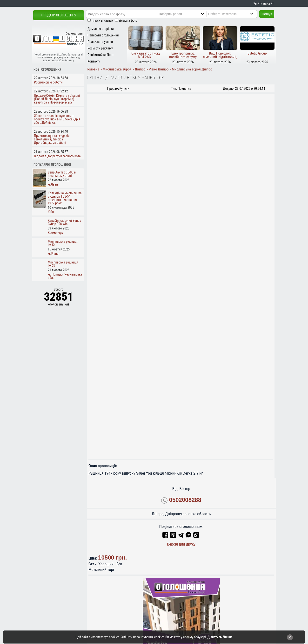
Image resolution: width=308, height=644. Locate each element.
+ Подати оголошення (59, 15)
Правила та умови (100, 42)
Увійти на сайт (263, 3)
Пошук (267, 14)
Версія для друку (181, 544)
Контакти (94, 61)
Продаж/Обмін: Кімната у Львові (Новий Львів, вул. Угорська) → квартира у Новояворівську (57, 99)
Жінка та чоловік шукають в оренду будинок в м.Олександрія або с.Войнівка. (57, 119)
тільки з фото (128, 21)
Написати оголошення (103, 35)
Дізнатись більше (220, 637)
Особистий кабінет (101, 55)
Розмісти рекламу (100, 48)
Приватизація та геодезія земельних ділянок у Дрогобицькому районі (52, 139)
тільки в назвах (102, 21)
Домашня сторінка (101, 29)
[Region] (186, 14)
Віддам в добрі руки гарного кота (57, 156)
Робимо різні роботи (48, 82)
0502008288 (185, 500)
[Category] (236, 14)
